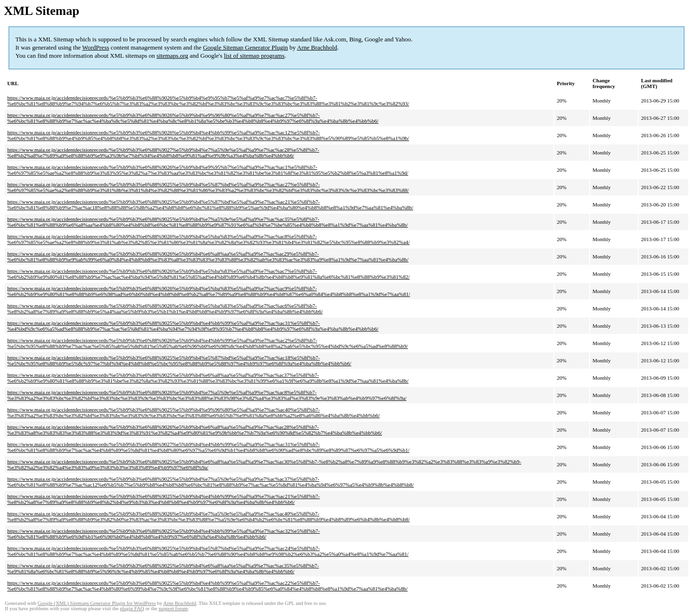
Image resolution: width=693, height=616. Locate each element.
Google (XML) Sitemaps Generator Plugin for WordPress (97, 603)
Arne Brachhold (317, 47)
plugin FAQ (132, 609)
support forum (173, 609)
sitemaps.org (172, 56)
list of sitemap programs (254, 56)
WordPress (96, 47)
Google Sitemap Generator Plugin (246, 47)
